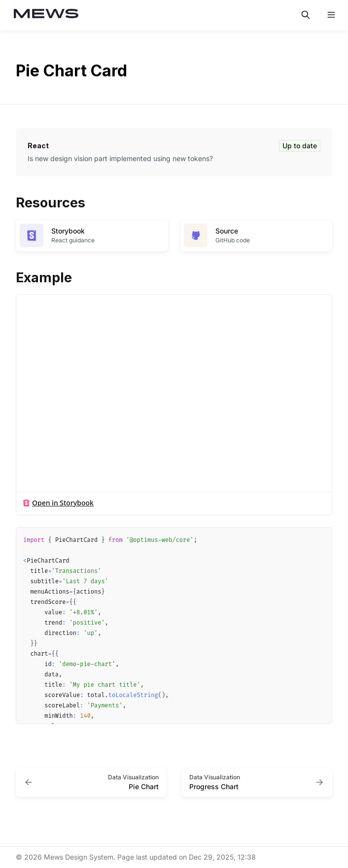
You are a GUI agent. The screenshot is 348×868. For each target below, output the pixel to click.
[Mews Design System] (46, 15)
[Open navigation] (331, 15)
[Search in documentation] (306, 15)
